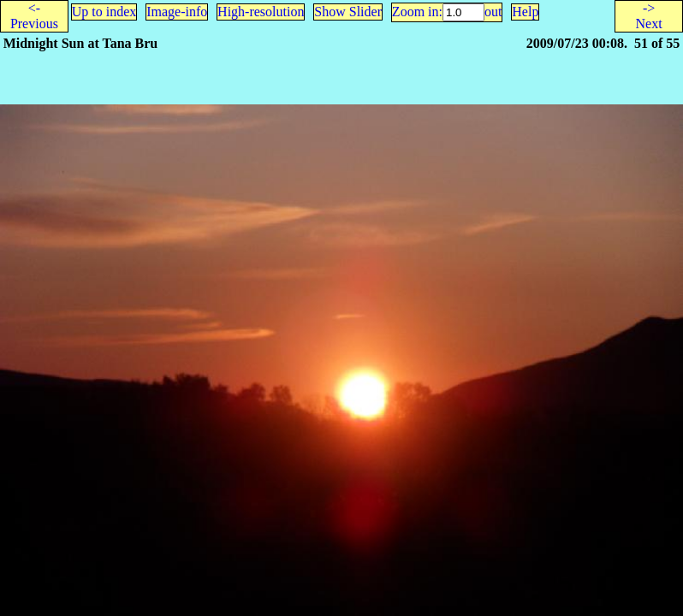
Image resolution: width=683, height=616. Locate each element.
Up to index (104, 12)
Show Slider (348, 12)
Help (525, 12)
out (493, 12)
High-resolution (261, 12)
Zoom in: (417, 12)
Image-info (177, 12)
